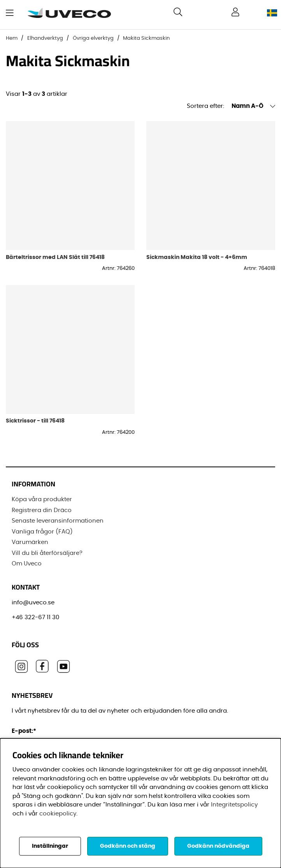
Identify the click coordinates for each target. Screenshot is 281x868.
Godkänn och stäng (128, 846)
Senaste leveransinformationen (58, 521)
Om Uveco (27, 564)
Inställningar (50, 846)
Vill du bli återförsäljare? (47, 553)
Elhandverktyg (45, 38)
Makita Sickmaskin (146, 38)
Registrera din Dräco (42, 510)
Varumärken (30, 542)
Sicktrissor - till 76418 (35, 421)
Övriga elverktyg (93, 38)
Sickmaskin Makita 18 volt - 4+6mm (197, 257)
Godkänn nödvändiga (218, 846)
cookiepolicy (58, 814)
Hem (12, 38)
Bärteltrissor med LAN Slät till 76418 (55, 257)
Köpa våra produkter (42, 499)
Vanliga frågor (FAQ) (42, 532)
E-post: (25, 731)
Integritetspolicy (234, 805)
